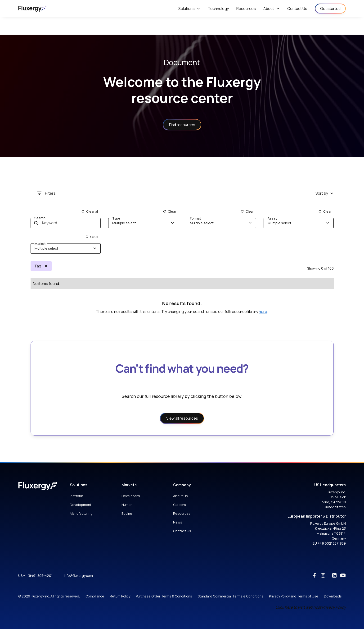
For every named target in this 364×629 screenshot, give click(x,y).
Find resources (182, 125)
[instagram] (323, 575)
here (263, 312)
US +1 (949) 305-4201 (35, 576)
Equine (127, 513)
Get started (330, 9)
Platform (76, 496)
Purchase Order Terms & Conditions (164, 596)
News (178, 522)
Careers (180, 505)
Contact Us (182, 531)
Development (81, 505)
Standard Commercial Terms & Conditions (231, 596)
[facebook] (315, 575)
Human (127, 505)
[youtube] (343, 575)
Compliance (95, 596)
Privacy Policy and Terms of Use (294, 596)
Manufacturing (81, 513)
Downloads (333, 596)
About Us (180, 496)
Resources (182, 513)
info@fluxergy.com (78, 576)
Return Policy (120, 596)
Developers (131, 496)
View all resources (182, 418)
